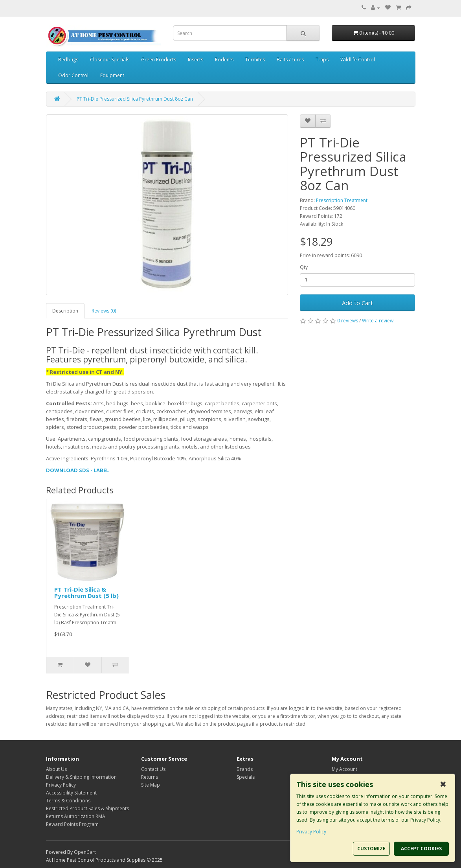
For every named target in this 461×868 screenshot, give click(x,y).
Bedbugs (68, 60)
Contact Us (153, 769)
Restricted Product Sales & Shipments (87, 808)
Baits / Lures (290, 60)
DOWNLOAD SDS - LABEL (77, 470)
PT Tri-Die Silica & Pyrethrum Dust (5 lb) (86, 593)
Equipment (112, 75)
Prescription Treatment (342, 200)
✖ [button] (443, 784)
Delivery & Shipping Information (81, 777)
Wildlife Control (358, 60)
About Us (56, 769)
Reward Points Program (72, 824)
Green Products (159, 60)
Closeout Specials (110, 60)
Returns (150, 777)
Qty (304, 267)
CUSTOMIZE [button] (371, 849)
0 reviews (348, 321)
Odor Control (73, 75)
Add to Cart (357, 303)
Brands (245, 769)
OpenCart (85, 852)
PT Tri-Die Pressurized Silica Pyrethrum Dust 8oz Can (135, 99)
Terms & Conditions (68, 801)
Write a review (378, 321)
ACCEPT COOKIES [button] (421, 849)
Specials (246, 777)
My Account (344, 769)
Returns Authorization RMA (76, 816)
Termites (255, 60)
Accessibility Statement (71, 793)
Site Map (151, 785)
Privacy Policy (61, 785)
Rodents (224, 60)
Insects (196, 60)
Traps (322, 60)
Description (65, 311)
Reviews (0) (104, 311)
